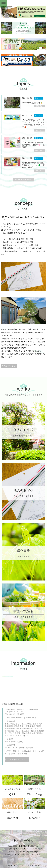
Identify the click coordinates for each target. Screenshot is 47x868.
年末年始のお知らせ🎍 (32, 103)
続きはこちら (10, 366)
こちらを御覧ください (17, 759)
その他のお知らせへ (23, 179)
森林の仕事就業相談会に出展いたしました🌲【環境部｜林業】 (33, 165)
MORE (39, 106)
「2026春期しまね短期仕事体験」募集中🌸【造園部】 (33, 145)
